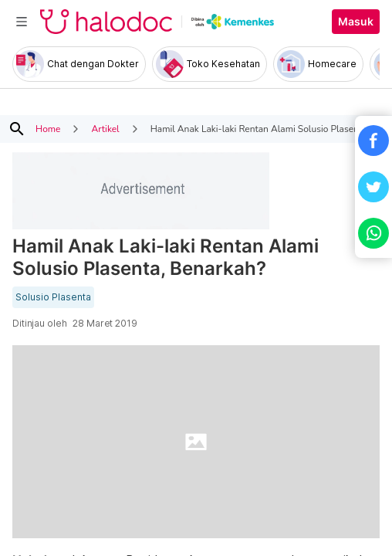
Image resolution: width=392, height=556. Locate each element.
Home (48, 129)
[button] (373, 141)
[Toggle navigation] (22, 22)
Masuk (356, 22)
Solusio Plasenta (53, 297)
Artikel (105, 129)
